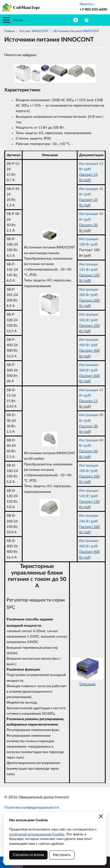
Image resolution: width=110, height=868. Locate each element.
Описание (87, 684)
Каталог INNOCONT (34, 31)
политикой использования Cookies (37, 834)
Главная (9, 31)
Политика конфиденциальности (32, 808)
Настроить (62, 855)
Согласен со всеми (28, 855)
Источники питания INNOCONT (76, 31)
